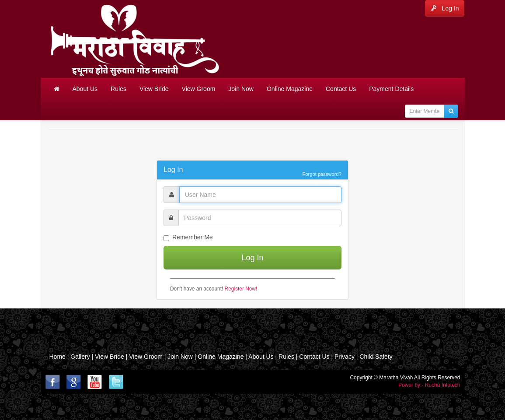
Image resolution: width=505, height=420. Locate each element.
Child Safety (376, 357)
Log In (445, 8)
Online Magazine (290, 89)
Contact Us (341, 89)
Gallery (81, 357)
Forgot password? (322, 174)
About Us (85, 89)
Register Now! (241, 289)
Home (57, 357)
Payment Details (391, 89)
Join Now (241, 89)
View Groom (199, 89)
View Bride (154, 89)
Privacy (345, 357)
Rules (118, 89)
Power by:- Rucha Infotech (429, 385)
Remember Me (188, 237)
